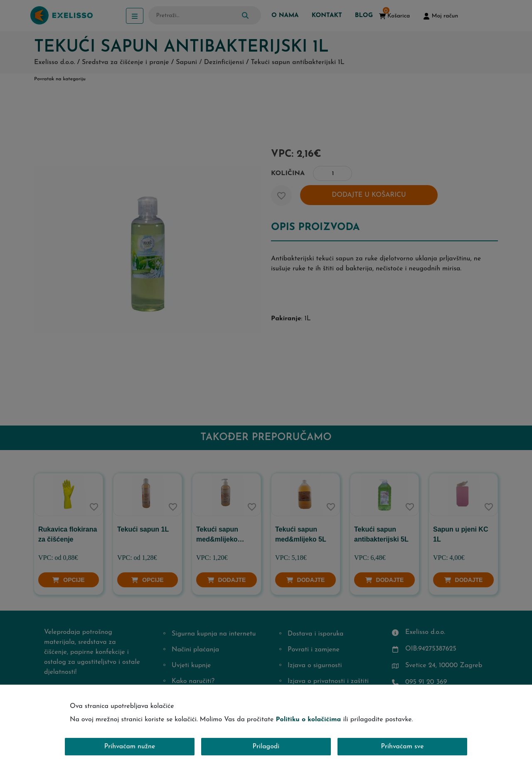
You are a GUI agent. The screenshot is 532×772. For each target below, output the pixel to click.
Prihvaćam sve (403, 747)
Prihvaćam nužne (130, 747)
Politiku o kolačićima (308, 720)
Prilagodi (266, 747)
